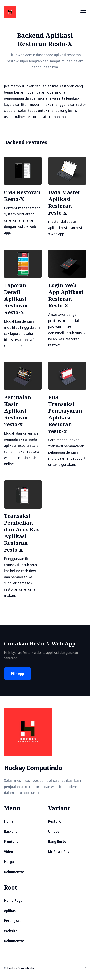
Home (9, 821)
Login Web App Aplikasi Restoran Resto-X (66, 295)
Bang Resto (57, 841)
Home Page (13, 900)
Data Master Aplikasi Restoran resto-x (64, 202)
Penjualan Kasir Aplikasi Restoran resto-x (18, 411)
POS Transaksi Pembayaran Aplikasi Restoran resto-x (65, 414)
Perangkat (12, 921)
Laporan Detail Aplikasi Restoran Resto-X (16, 299)
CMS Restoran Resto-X (22, 196)
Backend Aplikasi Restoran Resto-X (45, 39)
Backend (11, 831)
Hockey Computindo (20, 968)
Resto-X (54, 821)
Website (11, 931)
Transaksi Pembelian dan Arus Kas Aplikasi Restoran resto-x (22, 533)
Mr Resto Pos (59, 852)
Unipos (54, 831)
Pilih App (18, 674)
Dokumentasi (15, 872)
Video (8, 852)
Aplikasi (10, 911)
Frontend (11, 841)
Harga (9, 862)
